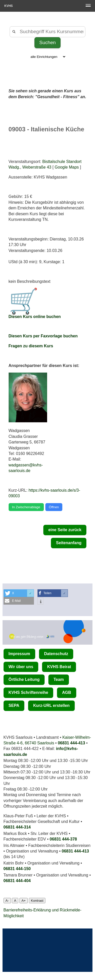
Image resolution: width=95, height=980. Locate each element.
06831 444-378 (63, 839)
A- (7, 901)
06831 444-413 (71, 743)
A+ (24, 901)
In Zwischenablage (26, 507)
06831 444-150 (17, 869)
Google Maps (67, 167)
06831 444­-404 (17, 881)
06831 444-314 (17, 827)
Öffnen (54, 507)
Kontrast (37, 901)
